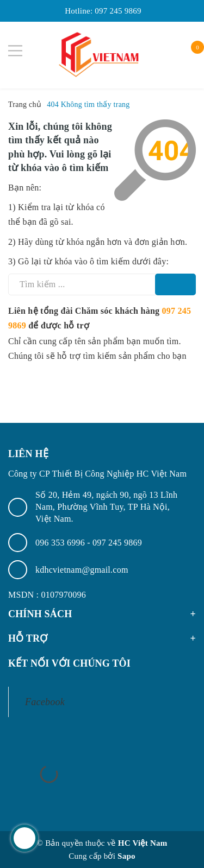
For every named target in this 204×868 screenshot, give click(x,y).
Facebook (45, 702)
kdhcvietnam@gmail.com (82, 570)
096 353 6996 (61, 543)
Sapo (126, 856)
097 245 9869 (118, 11)
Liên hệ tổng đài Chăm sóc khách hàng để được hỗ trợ (100, 318)
